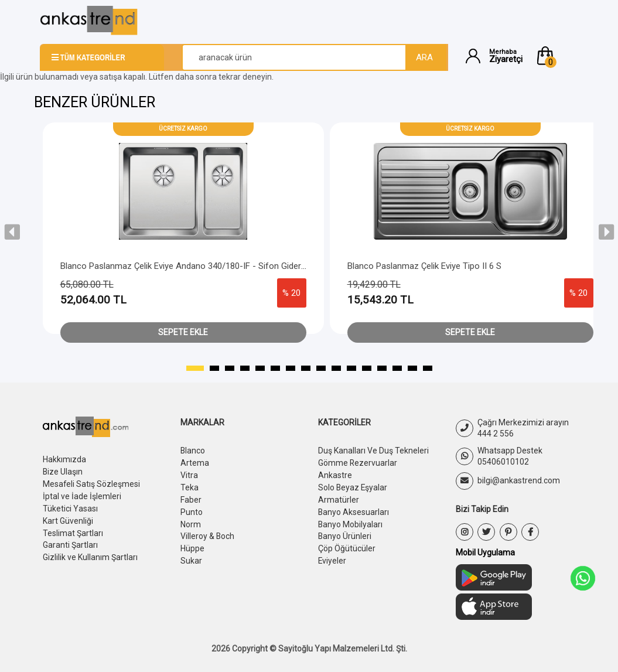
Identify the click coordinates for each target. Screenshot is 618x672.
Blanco (193, 451)
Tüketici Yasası (70, 506)
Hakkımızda (64, 459)
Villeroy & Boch (208, 533)
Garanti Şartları (70, 541)
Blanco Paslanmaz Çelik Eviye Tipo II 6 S (424, 266)
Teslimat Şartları (73, 530)
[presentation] (12, 232)
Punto (192, 509)
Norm (191, 521)
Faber (191, 497)
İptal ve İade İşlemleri (82, 494)
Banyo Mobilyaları (351, 521)
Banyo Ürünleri (345, 533)
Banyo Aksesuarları (354, 509)
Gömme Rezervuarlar (358, 462)
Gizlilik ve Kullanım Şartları (90, 553)
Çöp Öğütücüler (347, 544)
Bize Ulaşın (63, 471)
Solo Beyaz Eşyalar (353, 486)
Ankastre (335, 474)
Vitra (189, 474)
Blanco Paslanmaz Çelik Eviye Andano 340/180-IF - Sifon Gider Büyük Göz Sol (210, 266)
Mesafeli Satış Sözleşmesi (92, 483)
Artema (195, 462)
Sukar (191, 556)
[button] (556, 56)
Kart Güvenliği (68, 518)
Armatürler (339, 497)
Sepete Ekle (183, 332)
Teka (190, 486)
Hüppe (192, 544)
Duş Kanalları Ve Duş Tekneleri (373, 451)
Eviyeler (332, 556)
